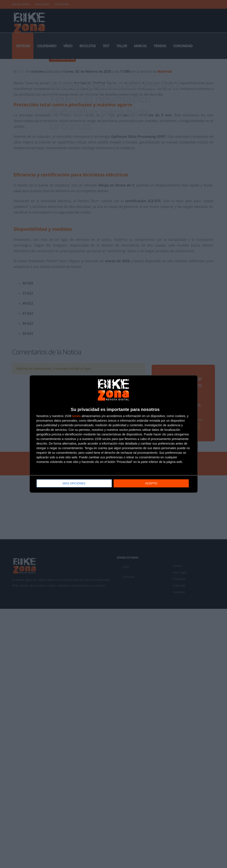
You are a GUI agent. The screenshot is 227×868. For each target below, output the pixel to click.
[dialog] (114, 434)
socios (76, 416)
